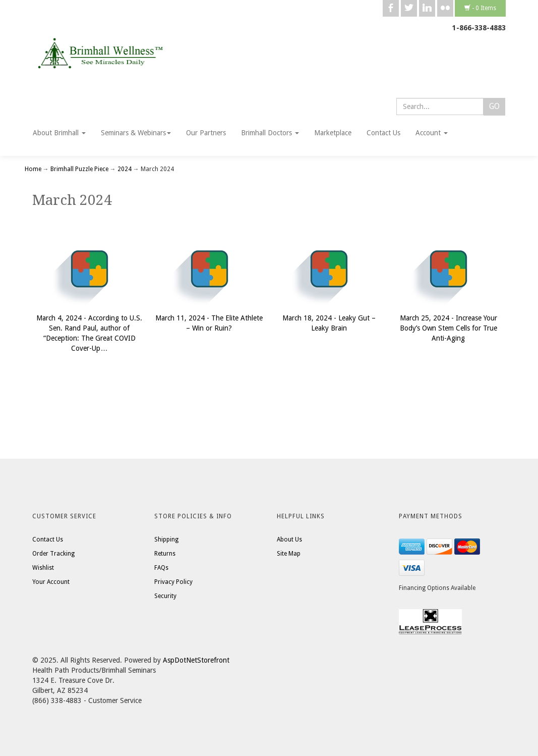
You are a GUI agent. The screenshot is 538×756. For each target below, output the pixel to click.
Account (432, 133)
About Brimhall (59, 133)
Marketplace (333, 133)
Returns (165, 554)
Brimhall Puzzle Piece (79, 169)
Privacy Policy (173, 582)
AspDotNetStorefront (196, 660)
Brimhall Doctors (270, 133)
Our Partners (206, 133)
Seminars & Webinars (136, 133)
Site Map (289, 554)
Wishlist (43, 568)
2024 (125, 169)
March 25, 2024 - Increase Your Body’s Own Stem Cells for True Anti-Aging (449, 328)
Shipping (166, 539)
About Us (289, 539)
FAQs (161, 568)
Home (34, 169)
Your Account (51, 582)
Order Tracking (53, 554)
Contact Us (383, 133)
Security (165, 596)
